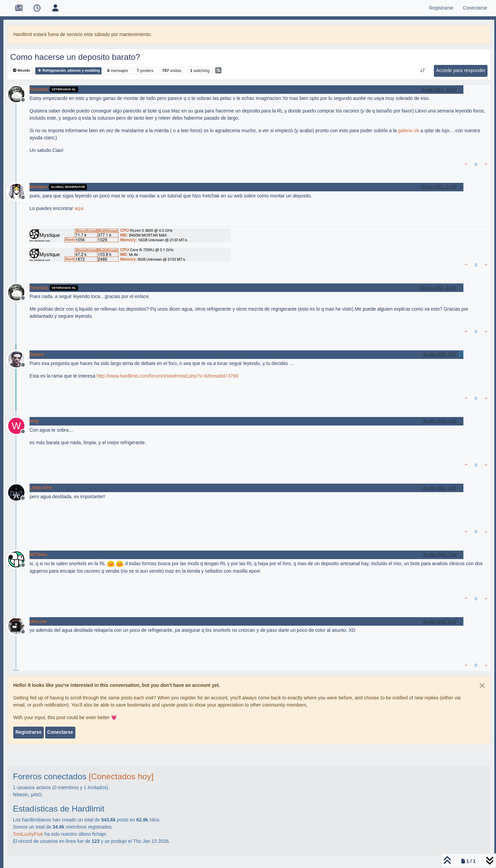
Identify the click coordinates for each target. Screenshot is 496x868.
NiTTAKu (38, 555)
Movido (22, 71)
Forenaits (39, 89)
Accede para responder (461, 70)
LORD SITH (41, 488)
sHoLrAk (38, 622)
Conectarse (60, 732)
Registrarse (28, 732)
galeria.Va (409, 131)
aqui (79, 208)
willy (34, 421)
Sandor (37, 354)
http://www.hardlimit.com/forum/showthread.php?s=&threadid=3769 (168, 376)
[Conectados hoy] (121, 776)
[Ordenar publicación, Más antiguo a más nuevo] (423, 71)
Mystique (39, 187)
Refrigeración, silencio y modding (68, 71)
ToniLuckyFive (28, 834)
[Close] (482, 685)
